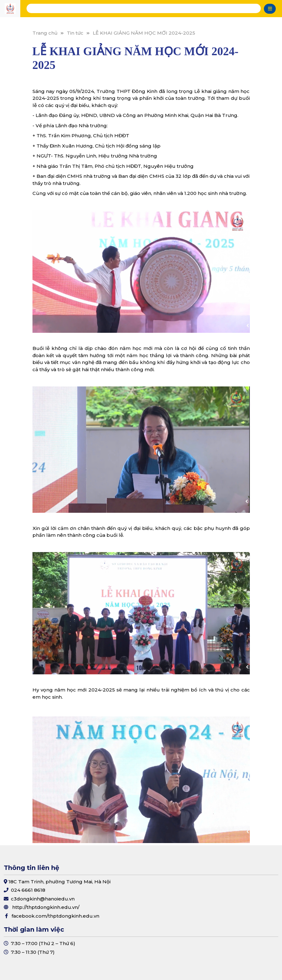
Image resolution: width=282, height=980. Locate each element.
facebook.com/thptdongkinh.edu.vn (55, 916)
